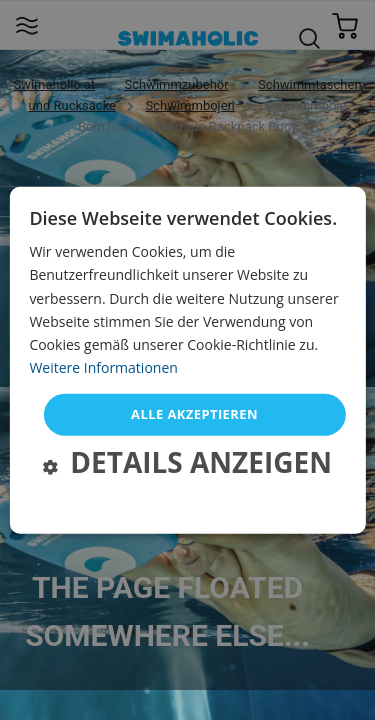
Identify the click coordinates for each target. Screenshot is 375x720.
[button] (187, 464)
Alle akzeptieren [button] (194, 414)
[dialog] (187, 360)
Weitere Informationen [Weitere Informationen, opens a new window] (103, 367)
